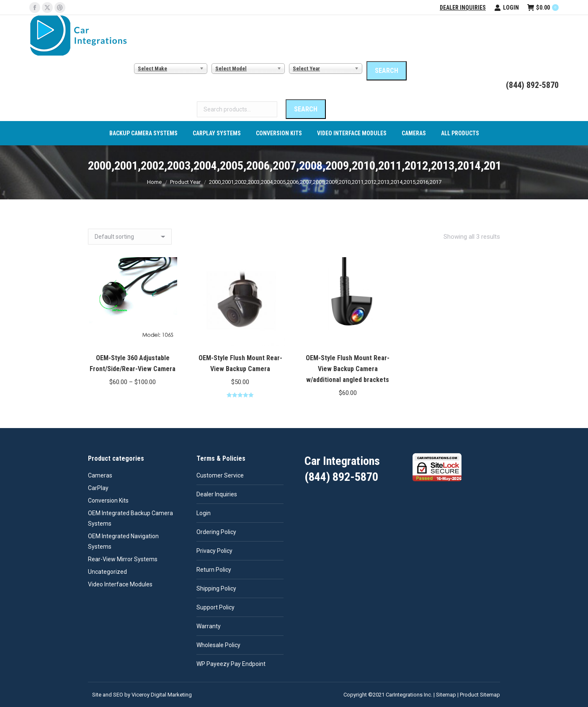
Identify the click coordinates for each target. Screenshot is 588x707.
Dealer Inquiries (463, 8)
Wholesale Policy (218, 645)
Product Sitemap (480, 695)
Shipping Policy (216, 588)
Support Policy (215, 607)
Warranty (209, 626)
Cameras (100, 475)
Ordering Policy (216, 532)
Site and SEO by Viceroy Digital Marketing (142, 695)
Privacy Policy (214, 551)
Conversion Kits (108, 501)
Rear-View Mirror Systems (123, 559)
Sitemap (446, 695)
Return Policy (214, 570)
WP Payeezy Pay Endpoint (231, 664)
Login (507, 8)
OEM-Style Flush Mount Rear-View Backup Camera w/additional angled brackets (348, 369)
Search (306, 109)
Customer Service (220, 475)
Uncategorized (107, 572)
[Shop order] (130, 237)
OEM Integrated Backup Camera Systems (130, 518)
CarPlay (98, 488)
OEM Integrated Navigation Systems (123, 541)
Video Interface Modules (120, 584)
